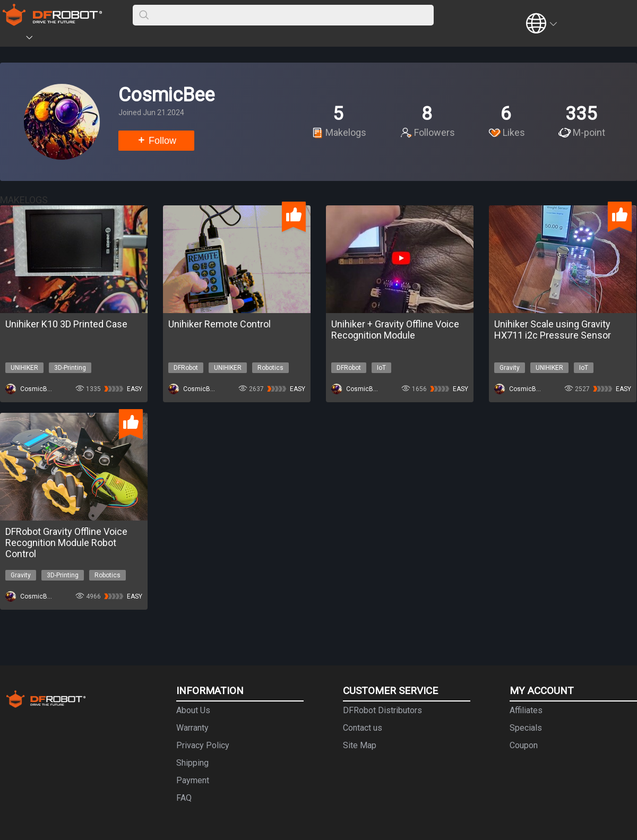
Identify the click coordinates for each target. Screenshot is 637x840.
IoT (381, 368)
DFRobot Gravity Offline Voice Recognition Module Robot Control (66, 543)
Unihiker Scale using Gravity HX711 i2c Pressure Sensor (553, 330)
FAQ (184, 798)
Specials (526, 728)
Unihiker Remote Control (219, 324)
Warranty (192, 728)
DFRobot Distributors (382, 710)
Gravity (510, 368)
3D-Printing (70, 368)
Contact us (363, 728)
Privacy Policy (203, 745)
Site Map (360, 745)
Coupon (524, 745)
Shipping (192, 763)
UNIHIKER (24, 368)
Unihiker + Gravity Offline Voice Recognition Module (395, 330)
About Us (193, 710)
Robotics (270, 368)
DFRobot (186, 368)
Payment (193, 780)
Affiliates (526, 710)
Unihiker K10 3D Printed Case (66, 324)
